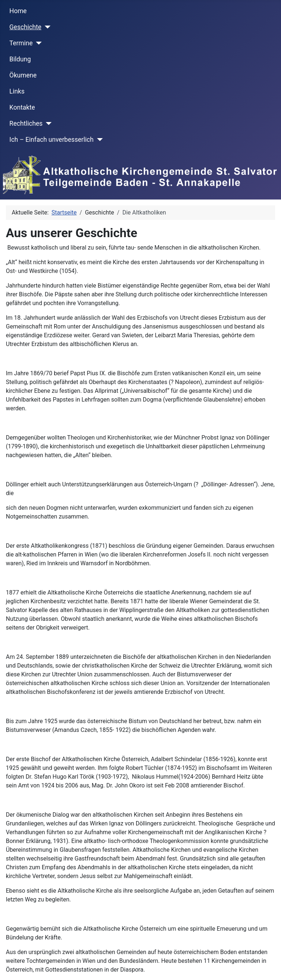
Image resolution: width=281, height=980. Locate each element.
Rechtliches (26, 124)
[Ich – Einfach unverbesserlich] (98, 140)
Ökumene (23, 75)
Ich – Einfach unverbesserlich (52, 140)
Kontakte (22, 107)
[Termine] (37, 43)
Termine (21, 43)
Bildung (20, 59)
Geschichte (26, 27)
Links (17, 91)
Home (18, 11)
